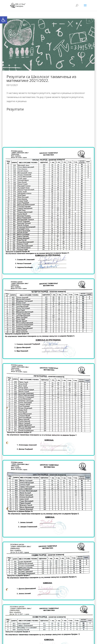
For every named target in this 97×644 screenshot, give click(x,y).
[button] (4, 20)
